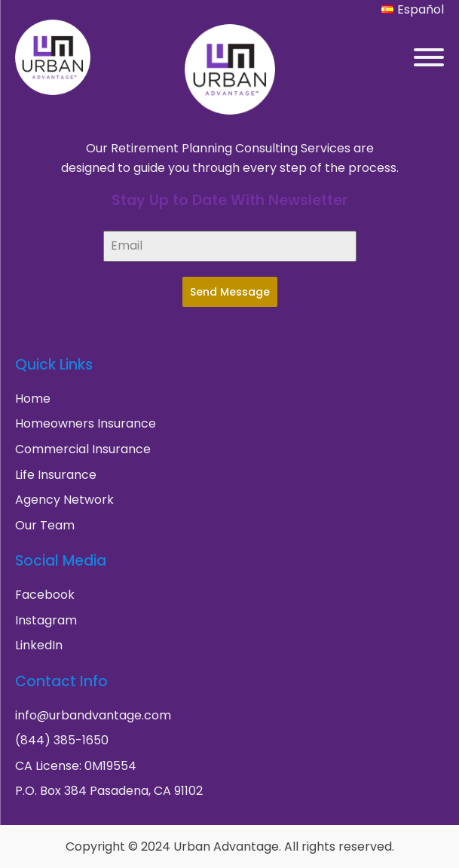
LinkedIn (39, 645)
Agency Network (64, 500)
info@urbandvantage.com (93, 715)
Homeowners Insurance (86, 423)
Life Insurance (56, 475)
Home (33, 399)
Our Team (45, 525)
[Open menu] (429, 57)
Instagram (46, 620)
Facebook (45, 595)
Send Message (230, 292)
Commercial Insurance (83, 449)
